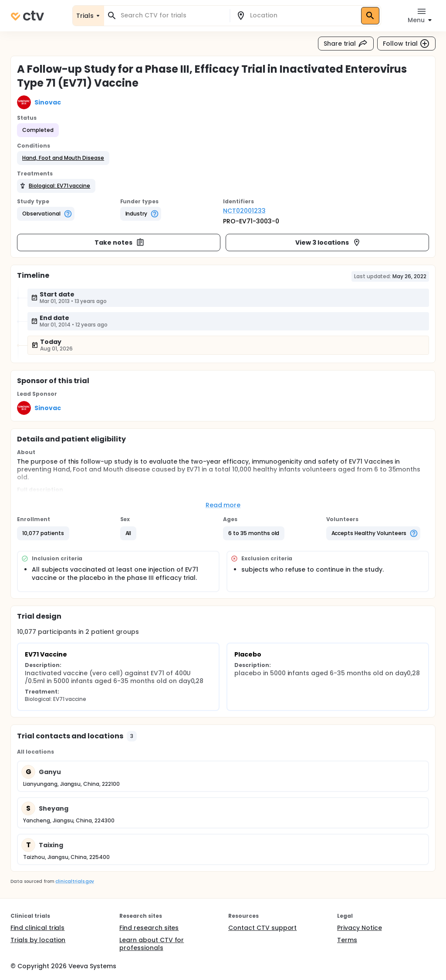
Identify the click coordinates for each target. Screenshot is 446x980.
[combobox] (172, 15)
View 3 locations (328, 242)
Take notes (120, 242)
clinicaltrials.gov (74, 881)
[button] (63, 158)
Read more (223, 505)
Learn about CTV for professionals (152, 944)
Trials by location (38, 940)
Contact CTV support (262, 928)
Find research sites (149, 928)
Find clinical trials (37, 928)
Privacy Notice (360, 928)
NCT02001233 (244, 211)
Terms (347, 940)
